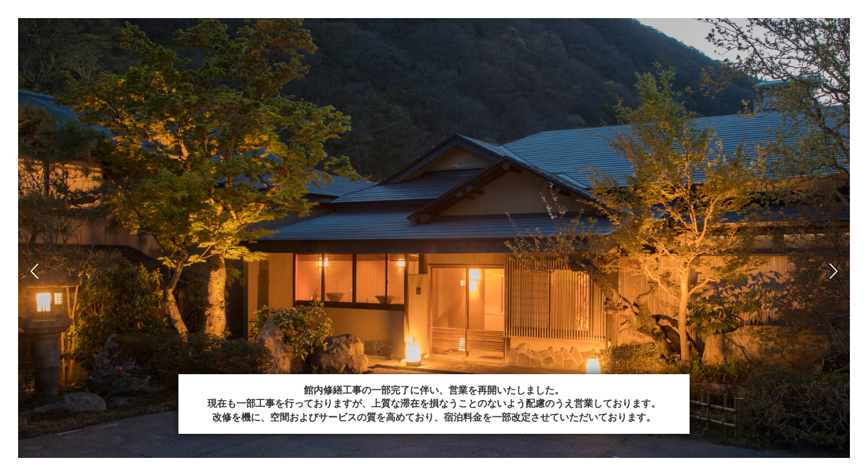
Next (834, 271)
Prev (34, 271)
